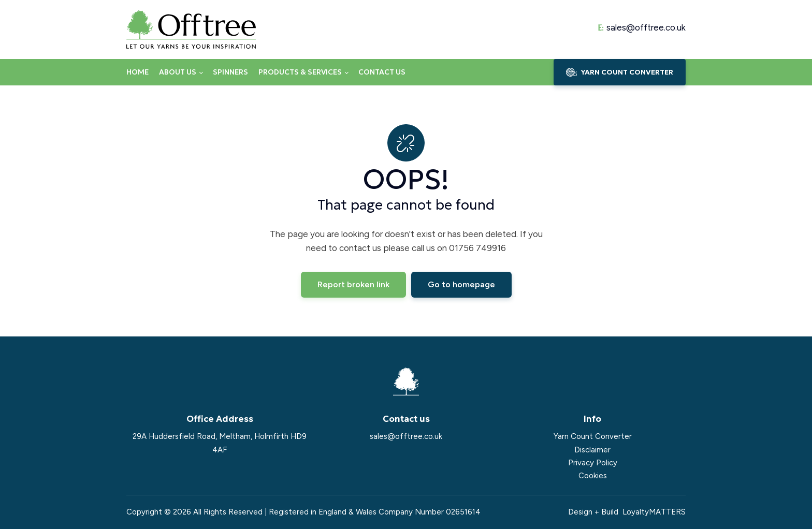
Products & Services (300, 72)
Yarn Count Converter (593, 436)
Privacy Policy (593, 463)
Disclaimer (592, 450)
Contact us (382, 72)
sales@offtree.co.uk (646, 28)
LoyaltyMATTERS (654, 512)
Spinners (230, 72)
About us (178, 72)
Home (137, 72)
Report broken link (353, 284)
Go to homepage (461, 284)
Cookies (593, 476)
